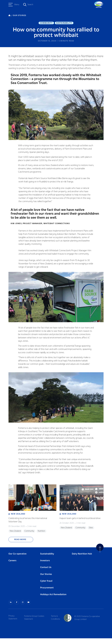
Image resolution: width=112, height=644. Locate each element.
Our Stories (46, 580)
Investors (45, 567)
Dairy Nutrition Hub (82, 560)
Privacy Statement (13, 623)
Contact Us (46, 573)
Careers (12, 567)
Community (46, 23)
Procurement (47, 594)
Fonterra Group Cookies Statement (35, 623)
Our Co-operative (17, 560)
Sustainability (64, 23)
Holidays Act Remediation (53, 600)
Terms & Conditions (57, 623)
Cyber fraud (46, 587)
